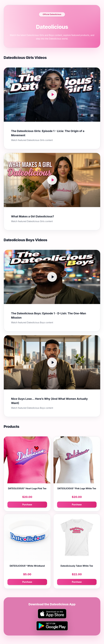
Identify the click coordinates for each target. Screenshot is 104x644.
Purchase (27, 505)
